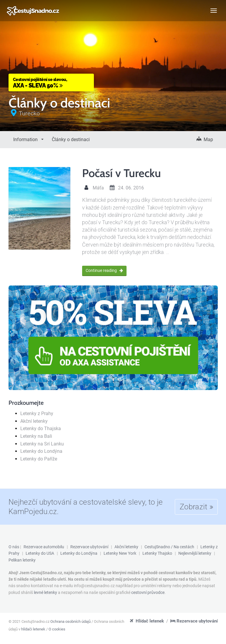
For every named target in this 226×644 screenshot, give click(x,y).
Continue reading (104, 270)
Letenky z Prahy (37, 413)
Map (205, 139)
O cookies (57, 629)
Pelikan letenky (22, 560)
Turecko (29, 113)
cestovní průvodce (148, 592)
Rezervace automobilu (44, 547)
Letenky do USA (40, 553)
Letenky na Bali (36, 436)
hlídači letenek (33, 629)
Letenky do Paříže (39, 459)
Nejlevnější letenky (195, 553)
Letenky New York (120, 553)
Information (26, 139)
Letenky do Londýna (41, 451)
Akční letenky (34, 421)
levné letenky (45, 592)
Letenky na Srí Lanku (42, 444)
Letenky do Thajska (41, 428)
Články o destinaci (71, 139)
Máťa (98, 188)
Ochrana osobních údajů (70, 621)
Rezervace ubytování (89, 547)
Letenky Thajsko (157, 553)
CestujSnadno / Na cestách (169, 547)
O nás (14, 547)
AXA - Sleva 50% (51, 83)
